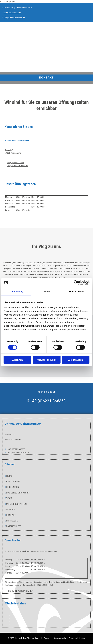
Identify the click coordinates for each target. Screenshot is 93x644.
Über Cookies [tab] (77, 291)
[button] (21, 591)
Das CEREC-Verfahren (18, 493)
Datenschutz (13, 526)
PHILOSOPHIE (13, 481)
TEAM (9, 498)
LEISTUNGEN (13, 487)
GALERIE (10, 509)
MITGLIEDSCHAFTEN (16, 504)
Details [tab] (46, 291)
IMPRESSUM (12, 521)
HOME (9, 476)
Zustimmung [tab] (16, 291)
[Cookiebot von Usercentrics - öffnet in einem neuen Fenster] (76, 283)
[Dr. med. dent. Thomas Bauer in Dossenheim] (43, 67)
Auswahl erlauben (46, 360)
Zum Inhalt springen (8, 1)
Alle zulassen (76, 360)
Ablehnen (17, 360)
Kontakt (11, 515)
